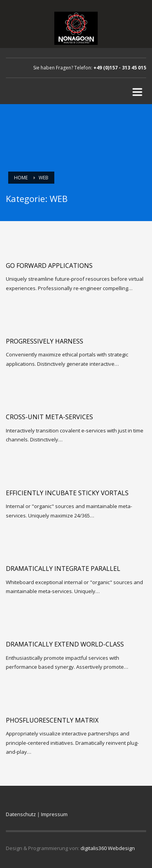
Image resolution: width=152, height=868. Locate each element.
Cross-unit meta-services (49, 417)
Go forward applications (49, 266)
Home (21, 178)
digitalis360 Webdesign (108, 848)
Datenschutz (21, 814)
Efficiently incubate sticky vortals (67, 493)
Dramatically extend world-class (65, 644)
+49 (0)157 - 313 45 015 (120, 68)
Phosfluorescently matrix (52, 720)
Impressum (54, 814)
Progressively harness (45, 341)
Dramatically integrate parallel (63, 569)
